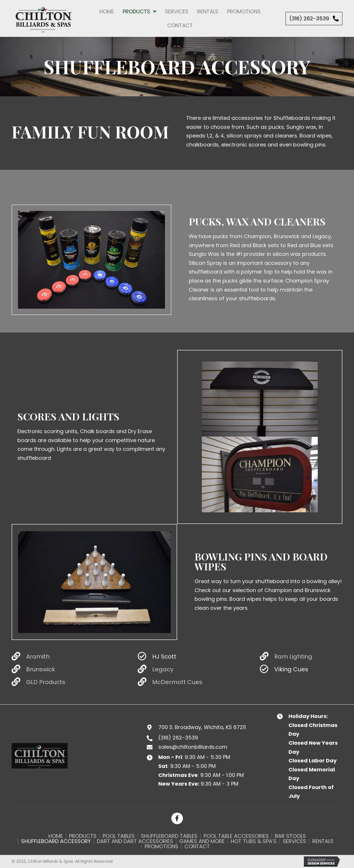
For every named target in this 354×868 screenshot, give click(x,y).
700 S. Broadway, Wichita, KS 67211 (202, 727)
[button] (314, 18)
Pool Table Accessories (236, 836)
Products (83, 836)
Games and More (202, 841)
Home (56, 836)
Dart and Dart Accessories (135, 841)
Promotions (161, 847)
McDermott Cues (177, 682)
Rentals (323, 841)
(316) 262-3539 (178, 738)
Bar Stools (290, 836)
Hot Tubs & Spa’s (254, 841)
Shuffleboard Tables (169, 836)
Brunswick (41, 669)
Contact (197, 847)
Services (294, 841)
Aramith (38, 657)
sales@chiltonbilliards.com (193, 747)
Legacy (163, 669)
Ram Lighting (293, 657)
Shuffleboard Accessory (56, 841)
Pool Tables (119, 836)
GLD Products (46, 682)
